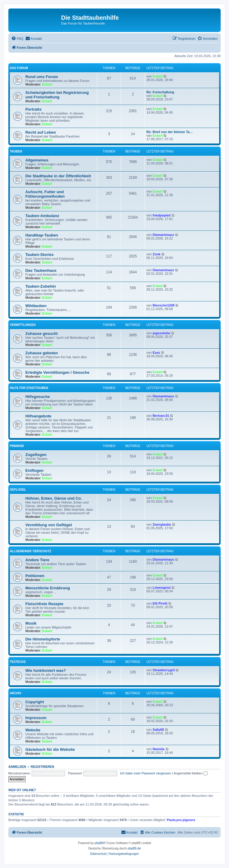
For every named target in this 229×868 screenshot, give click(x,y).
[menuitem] (17, 39)
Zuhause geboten (42, 353)
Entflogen (34, 470)
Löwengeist (162, 588)
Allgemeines (37, 160)
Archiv (16, 693)
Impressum (36, 718)
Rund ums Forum (42, 77)
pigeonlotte (161, 333)
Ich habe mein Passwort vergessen (146, 773)
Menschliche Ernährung (48, 588)
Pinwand (17, 446)
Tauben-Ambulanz (42, 216)
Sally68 (158, 730)
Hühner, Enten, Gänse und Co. (54, 498)
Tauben (16, 151)
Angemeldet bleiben (190, 773)
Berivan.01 (161, 416)
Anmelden (17, 767)
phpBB (99, 843)
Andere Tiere (37, 560)
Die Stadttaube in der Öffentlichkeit (58, 176)
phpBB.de (134, 848)
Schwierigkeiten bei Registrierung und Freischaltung (57, 95)
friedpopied (162, 215)
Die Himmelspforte (43, 639)
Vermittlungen (23, 325)
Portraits (33, 109)
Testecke (18, 662)
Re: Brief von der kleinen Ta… (170, 132)
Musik (31, 623)
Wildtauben (36, 306)
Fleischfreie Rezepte (44, 604)
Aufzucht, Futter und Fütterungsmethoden (45, 194)
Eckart (47, 84)
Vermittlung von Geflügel (49, 525)
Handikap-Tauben (42, 235)
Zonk (157, 254)
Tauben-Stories (40, 255)
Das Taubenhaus (41, 270)
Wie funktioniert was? (46, 671)
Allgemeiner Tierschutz (31, 551)
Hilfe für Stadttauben (29, 388)
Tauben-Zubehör (41, 286)
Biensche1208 (164, 305)
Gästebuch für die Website (50, 749)
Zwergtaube (162, 524)
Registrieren (42, 767)
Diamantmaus (163, 235)
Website (33, 730)
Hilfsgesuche (38, 397)
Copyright (35, 702)
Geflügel (18, 490)
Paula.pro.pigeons (181, 820)
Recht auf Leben (41, 132)
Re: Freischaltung (160, 92)
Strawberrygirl (164, 670)
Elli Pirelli (160, 603)
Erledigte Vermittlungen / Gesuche (57, 372)
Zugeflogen (36, 455)
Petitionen (35, 576)
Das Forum (19, 68)
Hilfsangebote (38, 416)
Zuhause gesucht (41, 334)
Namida (159, 749)
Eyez (156, 353)
